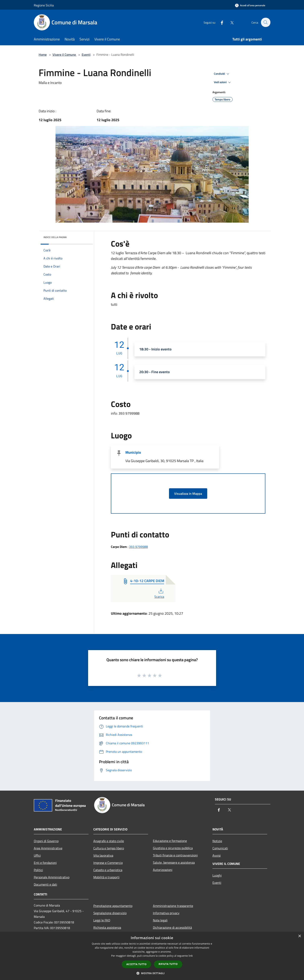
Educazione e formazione (170, 841)
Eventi (86, 55)
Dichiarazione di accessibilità (172, 927)
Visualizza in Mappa (188, 494)
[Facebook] (220, 22)
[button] (152, 973)
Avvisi (217, 855)
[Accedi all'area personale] (250, 5)
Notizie (217, 841)
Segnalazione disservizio (110, 913)
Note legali (160, 920)
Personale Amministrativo (52, 877)
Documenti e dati (45, 884)
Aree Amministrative (48, 848)
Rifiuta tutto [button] (168, 964)
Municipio (133, 452)
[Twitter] (230, 22)
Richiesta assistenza (107, 927)
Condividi (222, 74)
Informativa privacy (166, 913)
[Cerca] (266, 22)
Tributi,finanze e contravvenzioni (175, 855)
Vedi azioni (223, 82)
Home (43, 55)
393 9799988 (138, 547)
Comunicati (220, 848)
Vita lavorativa (103, 855)
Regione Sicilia (44, 5)
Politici (38, 870)
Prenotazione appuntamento (113, 906)
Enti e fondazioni (45, 863)
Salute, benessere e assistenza (174, 862)
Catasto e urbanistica (108, 870)
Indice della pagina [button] (55, 237)
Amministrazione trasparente (173, 906)
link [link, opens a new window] (191, 956)
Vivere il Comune (65, 55)
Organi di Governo (46, 841)
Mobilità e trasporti (106, 877)
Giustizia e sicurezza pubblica (173, 848)
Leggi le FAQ (102, 920)
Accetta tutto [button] (136, 964)
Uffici (37, 855)
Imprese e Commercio (108, 863)
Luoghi (217, 875)
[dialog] (152, 956)
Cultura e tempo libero (109, 848)
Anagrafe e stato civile (109, 841)
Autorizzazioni (163, 870)
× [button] (299, 936)
